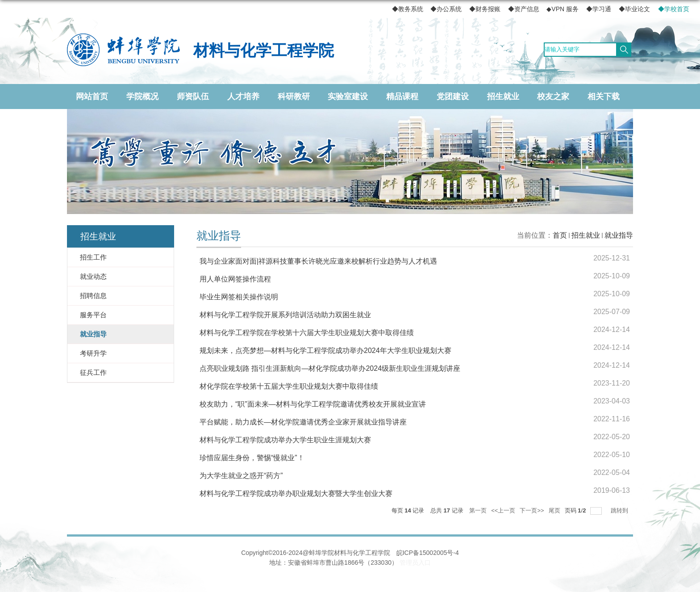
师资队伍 (193, 97)
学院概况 (142, 97)
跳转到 (620, 510)
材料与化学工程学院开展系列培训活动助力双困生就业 (285, 315)
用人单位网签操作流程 (235, 279)
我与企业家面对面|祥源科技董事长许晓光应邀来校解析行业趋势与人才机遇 (318, 261)
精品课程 (402, 97)
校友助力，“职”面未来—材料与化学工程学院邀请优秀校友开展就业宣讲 (313, 404)
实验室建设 (348, 97)
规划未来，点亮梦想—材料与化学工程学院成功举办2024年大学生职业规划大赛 (325, 351)
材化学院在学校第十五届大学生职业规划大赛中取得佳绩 (289, 386)
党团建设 (453, 97)
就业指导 (619, 235)
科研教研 (294, 97)
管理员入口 (415, 563)
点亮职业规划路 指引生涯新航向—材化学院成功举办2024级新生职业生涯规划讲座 (330, 368)
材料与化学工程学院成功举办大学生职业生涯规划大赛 (285, 440)
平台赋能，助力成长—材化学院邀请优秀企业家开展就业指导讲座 (303, 422)
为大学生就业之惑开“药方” (241, 476)
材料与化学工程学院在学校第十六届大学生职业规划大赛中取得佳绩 (307, 333)
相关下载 (604, 97)
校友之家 (553, 97)
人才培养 (243, 97)
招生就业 (503, 97)
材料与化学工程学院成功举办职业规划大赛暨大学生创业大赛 (296, 493)
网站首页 (92, 97)
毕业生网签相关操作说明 (239, 297)
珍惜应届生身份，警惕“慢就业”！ (252, 458)
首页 (560, 235)
